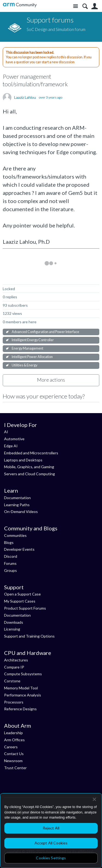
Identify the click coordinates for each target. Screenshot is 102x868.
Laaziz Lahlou (25, 97)
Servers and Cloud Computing (30, 474)
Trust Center (15, 768)
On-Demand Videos (21, 511)
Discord (11, 556)
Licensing (12, 629)
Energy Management (27, 348)
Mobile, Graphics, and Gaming (29, 467)
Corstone (12, 681)
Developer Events (19, 549)
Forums (10, 563)
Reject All (51, 828)
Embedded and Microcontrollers (31, 453)
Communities (15, 535)
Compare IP (14, 667)
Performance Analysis (23, 695)
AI (6, 432)
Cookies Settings (51, 858)
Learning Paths (17, 505)
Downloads (14, 622)
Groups (10, 570)
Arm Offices (14, 740)
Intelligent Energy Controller (33, 340)
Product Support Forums (25, 608)
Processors (14, 702)
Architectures (16, 660)
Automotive (14, 439)
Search (85, 6)
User (95, 6)
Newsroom (13, 761)
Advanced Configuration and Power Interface (45, 332)
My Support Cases (20, 601)
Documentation (17, 498)
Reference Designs (20, 709)
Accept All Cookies (51, 843)
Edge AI (11, 446)
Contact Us (14, 754)
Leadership (13, 733)
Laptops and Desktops (23, 460)
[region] (51, 831)
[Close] (94, 799)
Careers (11, 747)
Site (75, 6)
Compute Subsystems (23, 674)
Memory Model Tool (21, 688)
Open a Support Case (22, 594)
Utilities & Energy (24, 365)
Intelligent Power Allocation (32, 357)
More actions (51, 380)
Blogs (9, 542)
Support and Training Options (29, 636)
